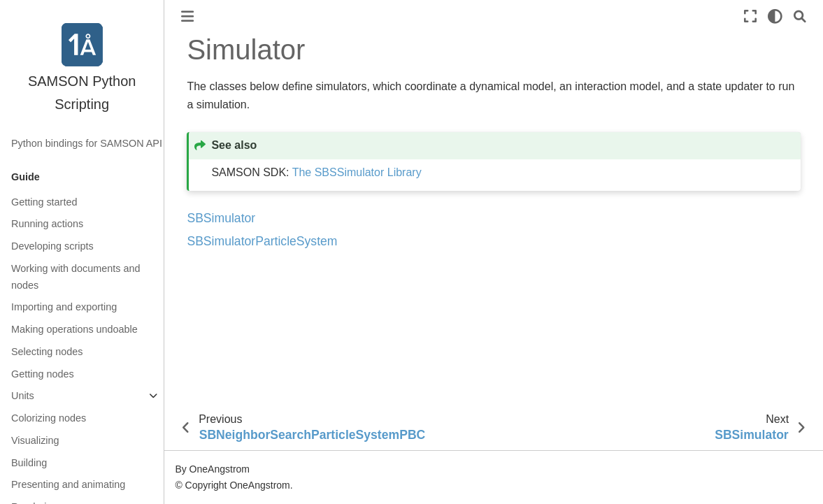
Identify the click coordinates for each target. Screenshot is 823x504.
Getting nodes (43, 374)
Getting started (44, 202)
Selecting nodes (47, 352)
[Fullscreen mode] (750, 16)
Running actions (47, 224)
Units (23, 396)
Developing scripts (52, 246)
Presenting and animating (68, 484)
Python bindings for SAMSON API (87, 143)
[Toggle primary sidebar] (187, 16)
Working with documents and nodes (76, 277)
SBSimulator (221, 218)
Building (29, 463)
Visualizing (35, 440)
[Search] (800, 16)
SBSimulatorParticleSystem (262, 241)
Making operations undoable (74, 329)
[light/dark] (775, 16)
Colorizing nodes (49, 418)
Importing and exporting (64, 307)
